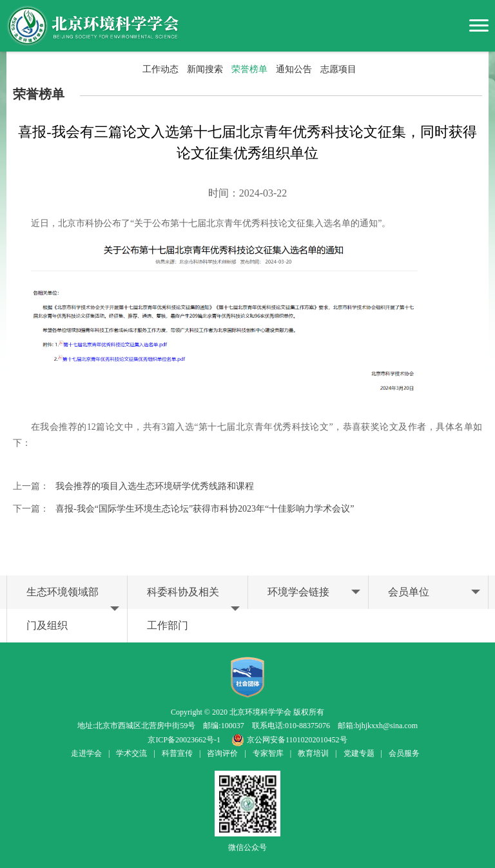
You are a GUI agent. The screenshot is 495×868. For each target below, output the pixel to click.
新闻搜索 (205, 69)
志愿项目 (338, 69)
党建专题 (359, 753)
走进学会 (86, 753)
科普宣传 (177, 753)
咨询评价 (222, 753)
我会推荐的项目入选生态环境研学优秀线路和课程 (155, 486)
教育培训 (313, 753)
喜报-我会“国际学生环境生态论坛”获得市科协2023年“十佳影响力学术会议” (205, 509)
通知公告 (294, 69)
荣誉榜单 (249, 69)
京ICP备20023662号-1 (184, 740)
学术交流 (131, 753)
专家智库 (268, 753)
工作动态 (160, 69)
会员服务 (404, 753)
